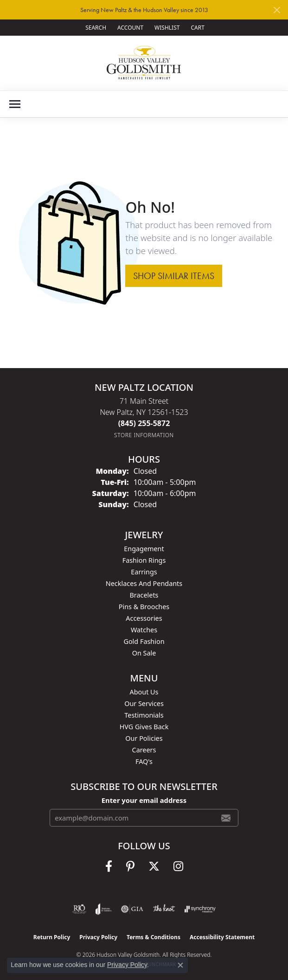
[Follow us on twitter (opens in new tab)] (154, 866)
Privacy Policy (98, 937)
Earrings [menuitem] (144, 572)
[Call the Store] (144, 423)
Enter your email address (144, 800)
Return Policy (52, 937)
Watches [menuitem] (144, 630)
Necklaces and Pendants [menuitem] (144, 583)
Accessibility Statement (222, 937)
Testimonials (144, 715)
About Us (144, 692)
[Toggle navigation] (15, 104)
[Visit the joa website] (104, 909)
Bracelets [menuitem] (144, 595)
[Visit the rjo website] (79, 909)
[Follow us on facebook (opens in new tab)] (109, 866)
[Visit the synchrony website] (200, 909)
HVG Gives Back (144, 727)
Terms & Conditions (154, 937)
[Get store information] (144, 435)
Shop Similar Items (174, 276)
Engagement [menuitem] (144, 549)
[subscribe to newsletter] (226, 818)
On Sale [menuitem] (144, 653)
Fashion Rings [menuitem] (144, 560)
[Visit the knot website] (164, 909)
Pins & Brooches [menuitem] (144, 607)
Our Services (144, 703)
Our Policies (144, 738)
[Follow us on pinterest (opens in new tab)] (130, 866)
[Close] (277, 10)
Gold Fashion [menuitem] (144, 641)
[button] (95, 28)
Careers (144, 750)
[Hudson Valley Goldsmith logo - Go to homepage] (144, 63)
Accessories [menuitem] (144, 618)
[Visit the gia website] (132, 909)
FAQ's (144, 761)
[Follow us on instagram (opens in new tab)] (178, 866)
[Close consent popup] (180, 965)
